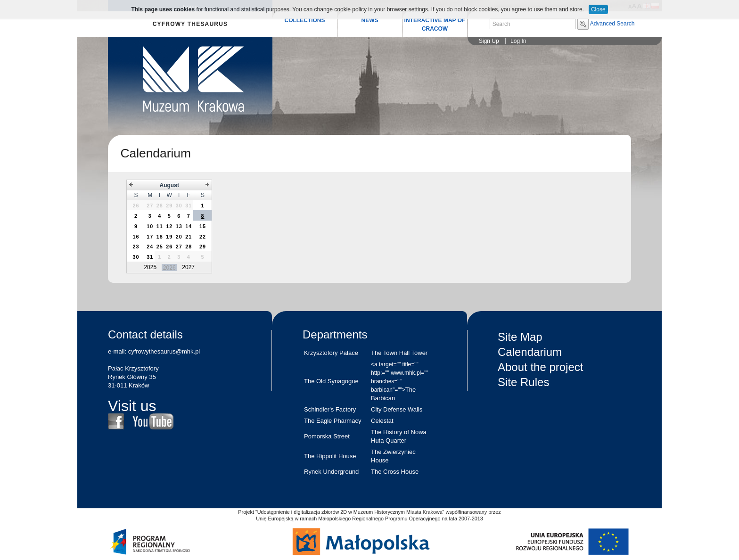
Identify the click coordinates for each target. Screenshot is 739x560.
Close (598, 9)
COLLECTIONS (305, 20)
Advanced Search (612, 24)
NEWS (370, 20)
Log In (518, 41)
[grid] (169, 226)
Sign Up (489, 41)
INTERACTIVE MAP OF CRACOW (435, 25)
